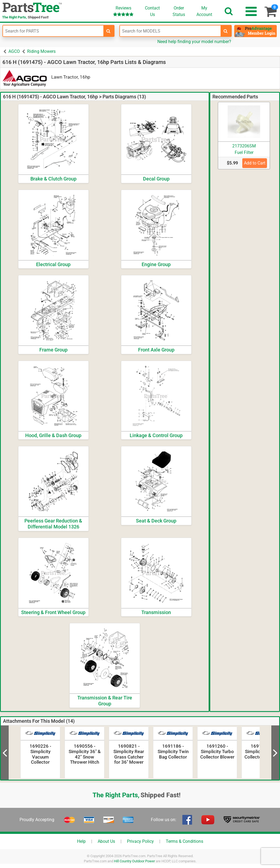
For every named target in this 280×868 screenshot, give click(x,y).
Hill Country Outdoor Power (134, 861)
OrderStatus (179, 11)
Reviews (123, 11)
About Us (106, 841)
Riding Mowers (41, 51)
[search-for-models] (226, 31)
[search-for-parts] (109, 31)
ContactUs (152, 11)
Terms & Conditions (184, 841)
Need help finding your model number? (194, 42)
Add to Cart (255, 163)
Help (81, 841)
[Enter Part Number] (53, 31)
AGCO (14, 51)
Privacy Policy (140, 841)
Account (204, 11)
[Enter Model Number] (170, 31)
